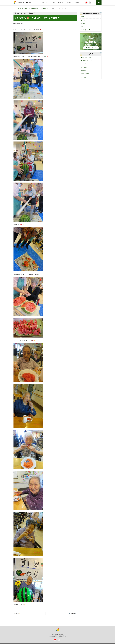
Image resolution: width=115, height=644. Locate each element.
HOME (15, 9)
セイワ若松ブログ (26, 9)
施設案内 (69, 3)
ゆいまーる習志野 (85, 74)
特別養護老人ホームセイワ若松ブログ (39, 9)
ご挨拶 (83, 17)
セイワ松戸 (84, 77)
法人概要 (83, 23)
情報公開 (61, 3)
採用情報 (77, 3)
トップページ (43, 3)
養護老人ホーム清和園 (86, 57)
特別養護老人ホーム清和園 (87, 61)
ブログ (19, 9)
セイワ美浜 (84, 70)
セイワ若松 (84, 64)
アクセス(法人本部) (86, 30)
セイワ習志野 (84, 67)
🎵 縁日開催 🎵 (72, 614)
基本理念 (83, 20)
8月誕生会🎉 (18, 614)
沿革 (82, 27)
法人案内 (53, 3)
